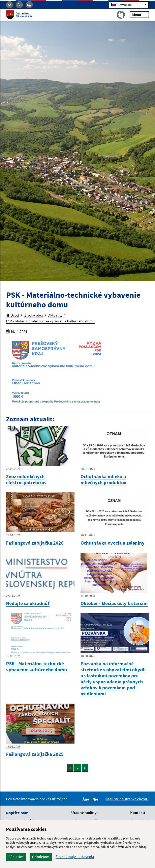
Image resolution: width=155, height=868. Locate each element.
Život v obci (34, 315)
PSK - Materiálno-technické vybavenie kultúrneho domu (50, 321)
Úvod (12, 315)
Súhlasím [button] (16, 857)
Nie (96, 799)
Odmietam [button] (41, 857)
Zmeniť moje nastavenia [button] (75, 857)
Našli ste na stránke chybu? (127, 799)
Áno (86, 799)
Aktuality (55, 315)
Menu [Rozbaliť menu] (139, 15)
